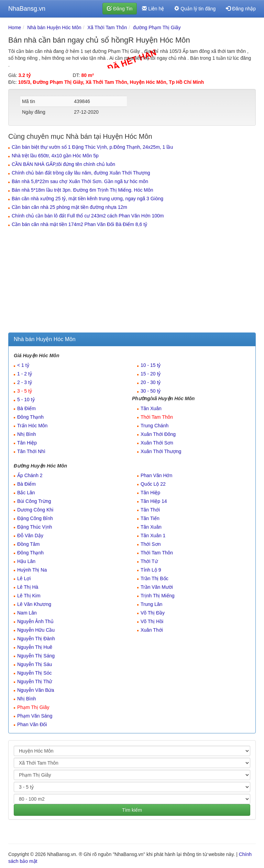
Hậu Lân (26, 561)
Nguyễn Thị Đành (36, 639)
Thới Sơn (151, 544)
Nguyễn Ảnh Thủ (35, 621)
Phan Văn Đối (32, 724)
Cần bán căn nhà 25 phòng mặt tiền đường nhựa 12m (69, 207)
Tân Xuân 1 (153, 536)
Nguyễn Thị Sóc (34, 673)
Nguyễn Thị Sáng (36, 656)
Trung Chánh (155, 426)
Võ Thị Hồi (152, 621)
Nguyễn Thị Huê (35, 647)
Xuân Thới (152, 630)
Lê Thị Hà (28, 587)
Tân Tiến (150, 518)
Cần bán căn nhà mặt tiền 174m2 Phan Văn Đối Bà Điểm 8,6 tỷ (79, 224)
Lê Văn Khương (34, 604)
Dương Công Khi (35, 510)
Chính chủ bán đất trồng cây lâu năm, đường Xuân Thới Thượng (81, 173)
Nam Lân (27, 613)
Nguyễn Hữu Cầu (36, 630)
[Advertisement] (132, 281)
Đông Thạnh (30, 417)
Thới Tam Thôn (157, 417)
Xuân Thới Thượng (161, 451)
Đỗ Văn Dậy (30, 536)
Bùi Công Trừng (34, 501)
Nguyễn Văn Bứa (36, 690)
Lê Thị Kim (29, 596)
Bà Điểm (26, 408)
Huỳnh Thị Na (32, 570)
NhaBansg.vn (27, 9)
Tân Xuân (151, 408)
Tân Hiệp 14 (154, 501)
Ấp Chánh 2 (30, 475)
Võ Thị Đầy (153, 613)
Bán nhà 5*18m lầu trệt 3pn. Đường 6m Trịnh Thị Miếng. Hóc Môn (82, 190)
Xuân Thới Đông (158, 434)
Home (15, 27)
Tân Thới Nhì (31, 451)
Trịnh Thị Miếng (157, 596)
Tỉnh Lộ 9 (151, 570)
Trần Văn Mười (157, 587)
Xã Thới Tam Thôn (107, 27)
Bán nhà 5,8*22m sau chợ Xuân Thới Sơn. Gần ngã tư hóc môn (80, 181)
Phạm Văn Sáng (35, 716)
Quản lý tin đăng (195, 9)
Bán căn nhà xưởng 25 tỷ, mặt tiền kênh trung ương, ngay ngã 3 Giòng (87, 199)
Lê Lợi (24, 578)
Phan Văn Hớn (156, 475)
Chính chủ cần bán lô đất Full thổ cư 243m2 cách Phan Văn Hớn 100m (88, 216)
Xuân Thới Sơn (157, 443)
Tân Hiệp (27, 443)
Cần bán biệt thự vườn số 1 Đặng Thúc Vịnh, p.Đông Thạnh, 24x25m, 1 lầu (92, 147)
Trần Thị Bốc (155, 578)
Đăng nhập (241, 9)
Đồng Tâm (28, 544)
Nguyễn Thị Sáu (35, 664)
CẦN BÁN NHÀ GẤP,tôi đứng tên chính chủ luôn (63, 164)
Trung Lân (151, 604)
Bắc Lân (26, 493)
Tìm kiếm (132, 810)
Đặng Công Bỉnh (35, 518)
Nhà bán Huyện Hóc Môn (54, 27)
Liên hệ (153, 9)
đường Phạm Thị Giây (157, 27)
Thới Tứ (149, 561)
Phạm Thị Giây (33, 707)
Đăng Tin (120, 9)
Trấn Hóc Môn (32, 426)
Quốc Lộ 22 (153, 484)
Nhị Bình (27, 434)
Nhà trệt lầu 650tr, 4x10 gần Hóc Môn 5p (55, 156)
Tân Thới (150, 510)
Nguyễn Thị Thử (35, 681)
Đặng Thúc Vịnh (35, 527)
